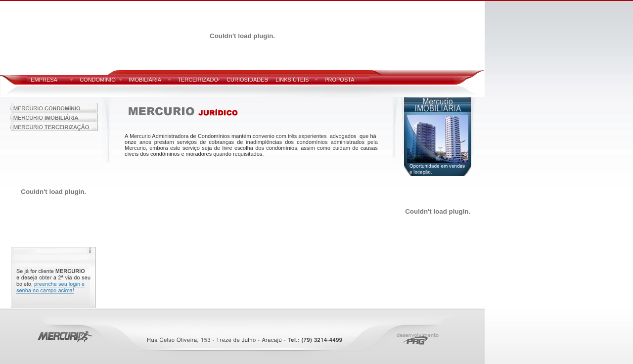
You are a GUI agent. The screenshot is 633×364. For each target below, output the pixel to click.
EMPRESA (44, 80)
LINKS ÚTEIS (292, 80)
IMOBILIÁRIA (145, 80)
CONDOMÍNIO (98, 80)
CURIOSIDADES (247, 80)
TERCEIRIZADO (198, 80)
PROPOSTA (339, 80)
